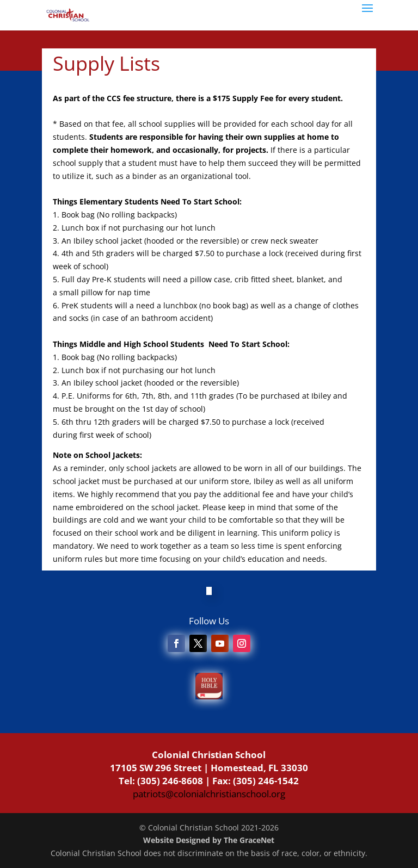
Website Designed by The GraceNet (209, 840)
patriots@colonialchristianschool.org (209, 794)
